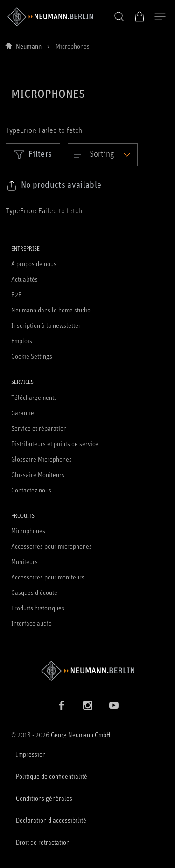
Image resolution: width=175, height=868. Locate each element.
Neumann (29, 46)
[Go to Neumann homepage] (87, 671)
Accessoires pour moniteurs (48, 577)
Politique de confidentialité (52, 776)
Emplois (22, 341)
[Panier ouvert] (140, 16)
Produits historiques (38, 608)
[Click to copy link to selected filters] (54, 186)
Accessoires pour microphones (52, 546)
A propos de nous (34, 264)
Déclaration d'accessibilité (51, 820)
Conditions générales (44, 798)
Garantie (23, 413)
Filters (33, 154)
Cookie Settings (32, 356)
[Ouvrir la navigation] (160, 17)
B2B (17, 294)
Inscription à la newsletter (46, 325)
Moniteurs (24, 561)
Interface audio (31, 623)
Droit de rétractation (43, 842)
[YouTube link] (114, 705)
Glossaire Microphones (42, 459)
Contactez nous (31, 490)
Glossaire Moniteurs (38, 474)
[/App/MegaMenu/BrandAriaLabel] (50, 17)
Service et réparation (39, 428)
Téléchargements (34, 397)
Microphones (28, 531)
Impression (31, 754)
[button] (119, 17)
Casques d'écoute (34, 592)
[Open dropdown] (103, 155)
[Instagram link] (88, 705)
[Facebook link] (62, 705)
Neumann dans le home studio (51, 310)
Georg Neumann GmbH (81, 734)
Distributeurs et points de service (55, 444)
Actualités (24, 279)
